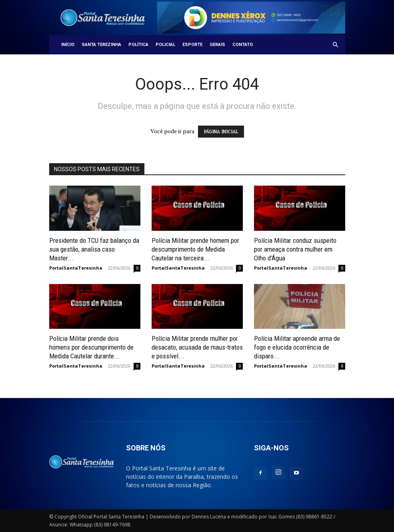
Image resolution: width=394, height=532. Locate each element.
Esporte (192, 45)
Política (138, 45)
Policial (165, 45)
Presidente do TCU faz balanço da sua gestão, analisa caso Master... (94, 249)
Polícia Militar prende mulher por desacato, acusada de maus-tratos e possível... (197, 347)
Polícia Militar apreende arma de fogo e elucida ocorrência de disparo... (297, 347)
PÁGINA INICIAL (221, 132)
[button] (336, 45)
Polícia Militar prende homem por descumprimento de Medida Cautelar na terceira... (195, 249)
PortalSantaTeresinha (76, 268)
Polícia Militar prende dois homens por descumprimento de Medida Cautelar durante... (91, 347)
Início (68, 45)
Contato (243, 45)
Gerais (217, 45)
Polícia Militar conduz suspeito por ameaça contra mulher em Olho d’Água (295, 249)
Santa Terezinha (101, 45)
